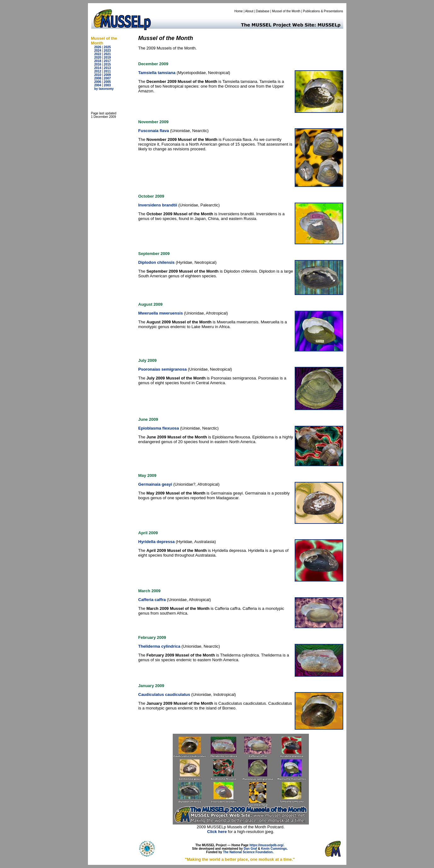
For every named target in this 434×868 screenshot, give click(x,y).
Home (238, 11)
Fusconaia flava (154, 131)
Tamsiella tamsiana (157, 73)
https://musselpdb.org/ (266, 845)
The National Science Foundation (248, 852)
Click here (217, 832)
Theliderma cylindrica (159, 646)
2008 (98, 78)
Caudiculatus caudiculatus (164, 694)
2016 (98, 64)
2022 (98, 54)
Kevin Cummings (274, 849)
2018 (98, 61)
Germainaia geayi (155, 484)
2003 (107, 85)
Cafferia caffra (152, 600)
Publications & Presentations (323, 11)
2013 (107, 68)
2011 (107, 71)
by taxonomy (104, 89)
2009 (107, 75)
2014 (98, 68)
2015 (107, 64)
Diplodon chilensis (157, 262)
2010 (98, 75)
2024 (98, 51)
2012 (98, 71)
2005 (107, 82)
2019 (107, 58)
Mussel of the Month (286, 11)
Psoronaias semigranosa (163, 369)
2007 (107, 78)
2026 (98, 47)
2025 (107, 47)
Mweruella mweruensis (161, 313)
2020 (98, 58)
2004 (98, 85)
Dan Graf (250, 849)
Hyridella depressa (157, 542)
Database (263, 11)
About (249, 11)
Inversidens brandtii (158, 205)
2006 (98, 82)
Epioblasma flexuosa (159, 428)
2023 (107, 51)
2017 (107, 61)
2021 (107, 54)
